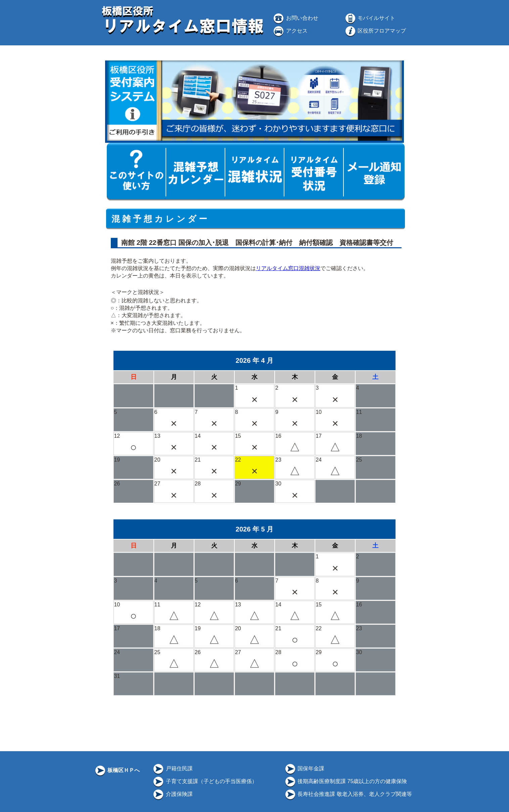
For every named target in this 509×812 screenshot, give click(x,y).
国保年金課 (304, 768)
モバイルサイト (370, 18)
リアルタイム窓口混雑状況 (288, 268)
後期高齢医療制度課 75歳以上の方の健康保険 (346, 781)
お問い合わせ (295, 18)
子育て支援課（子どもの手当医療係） (204, 781)
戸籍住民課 (172, 768)
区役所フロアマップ (375, 31)
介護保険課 (172, 794)
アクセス (290, 31)
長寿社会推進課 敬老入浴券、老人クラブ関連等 (348, 794)
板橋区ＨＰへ (117, 770)
